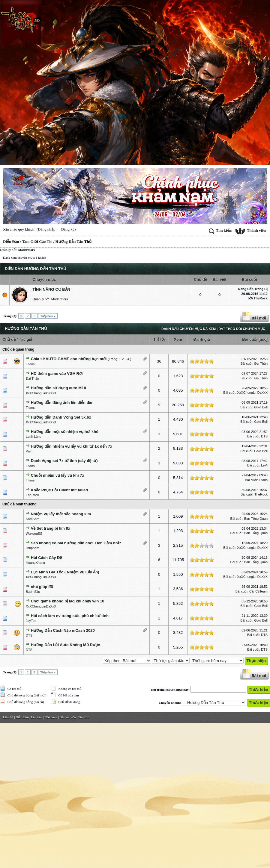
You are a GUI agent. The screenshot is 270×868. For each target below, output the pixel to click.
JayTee (31, 621)
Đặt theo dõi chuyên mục (242, 329)
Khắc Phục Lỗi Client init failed (60, 490)
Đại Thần (261, 363)
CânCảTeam (258, 591)
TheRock (261, 298)
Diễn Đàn (11, 241)
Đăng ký (68, 229)
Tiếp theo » (48, 316)
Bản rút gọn (68, 717)
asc (263, 339)
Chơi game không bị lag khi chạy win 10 (68, 601)
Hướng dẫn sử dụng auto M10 (58, 388)
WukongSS (34, 534)
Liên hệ (8, 717)
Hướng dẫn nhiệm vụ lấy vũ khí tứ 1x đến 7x (72, 446)
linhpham (33, 548)
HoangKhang (35, 563)
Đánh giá (202, 339)
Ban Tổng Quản (256, 519)
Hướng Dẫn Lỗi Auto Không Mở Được (66, 645)
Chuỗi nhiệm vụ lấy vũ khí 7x (58, 475)
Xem (178, 339)
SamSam (33, 519)
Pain (29, 451)
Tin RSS (84, 717)
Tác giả (26, 339)
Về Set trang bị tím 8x (51, 528)
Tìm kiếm (220, 230)
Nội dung (51, 717)
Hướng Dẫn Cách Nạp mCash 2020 (63, 630)
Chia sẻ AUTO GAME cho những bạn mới (69, 359)
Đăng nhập (46, 229)
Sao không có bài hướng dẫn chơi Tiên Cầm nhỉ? (76, 543)
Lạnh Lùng (34, 437)
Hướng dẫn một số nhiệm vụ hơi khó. (65, 432)
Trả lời (159, 339)
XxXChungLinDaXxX (41, 393)
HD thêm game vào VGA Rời (57, 374)
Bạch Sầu (33, 592)
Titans (30, 364)
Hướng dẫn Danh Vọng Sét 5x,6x (61, 417)
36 (159, 361)
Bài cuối (250, 339)
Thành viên (250, 230)
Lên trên (36, 717)
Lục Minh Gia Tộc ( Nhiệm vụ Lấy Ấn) (65, 572)
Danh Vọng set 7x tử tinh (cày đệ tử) (64, 461)
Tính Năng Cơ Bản (51, 289)
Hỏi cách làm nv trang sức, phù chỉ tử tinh (70, 616)
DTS (264, 436)
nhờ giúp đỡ (42, 587)
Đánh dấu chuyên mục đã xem (189, 329)
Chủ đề (9, 339)
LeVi (264, 465)
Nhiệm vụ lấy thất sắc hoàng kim (61, 514)
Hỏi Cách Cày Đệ (46, 558)
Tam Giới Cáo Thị (37, 241)
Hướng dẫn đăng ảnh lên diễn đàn (62, 403)
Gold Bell (261, 407)
